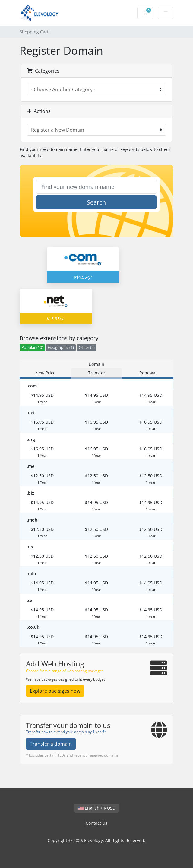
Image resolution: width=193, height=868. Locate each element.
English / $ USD (96, 808)
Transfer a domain (51, 744)
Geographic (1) (61, 348)
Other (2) (87, 348)
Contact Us (96, 823)
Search (96, 202)
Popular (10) (32, 348)
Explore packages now (55, 691)
